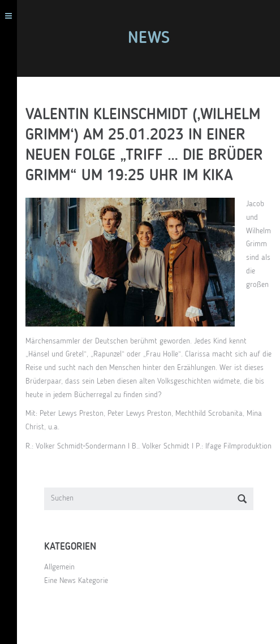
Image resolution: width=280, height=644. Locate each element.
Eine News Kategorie (76, 581)
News (149, 38)
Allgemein (59, 567)
